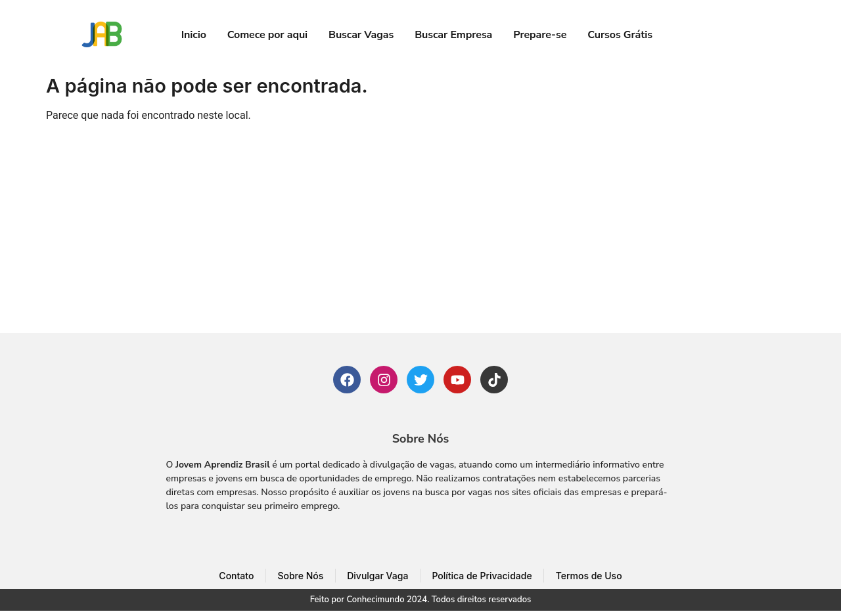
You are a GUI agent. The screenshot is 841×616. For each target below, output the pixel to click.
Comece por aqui (267, 35)
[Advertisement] (420, 234)
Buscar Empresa (453, 35)
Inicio (194, 35)
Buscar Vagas (361, 35)
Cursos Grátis (620, 35)
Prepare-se (540, 35)
